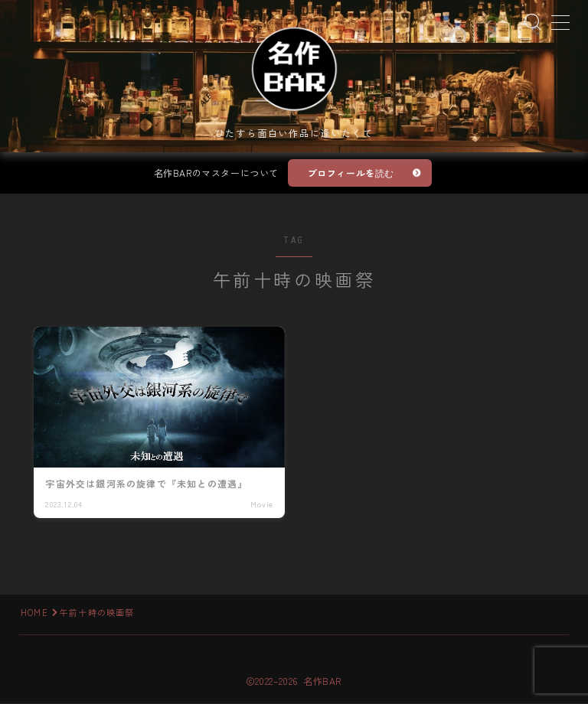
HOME (34, 613)
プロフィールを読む (351, 174)
